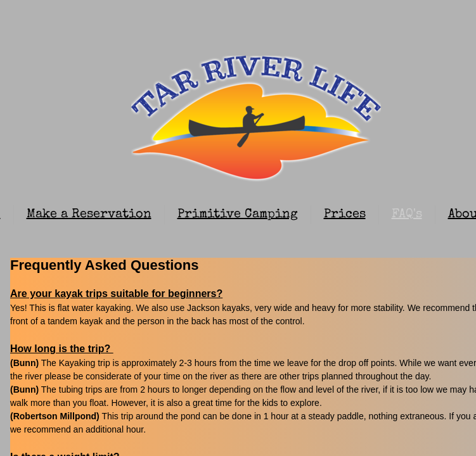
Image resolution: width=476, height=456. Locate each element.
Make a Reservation (89, 215)
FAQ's (407, 215)
